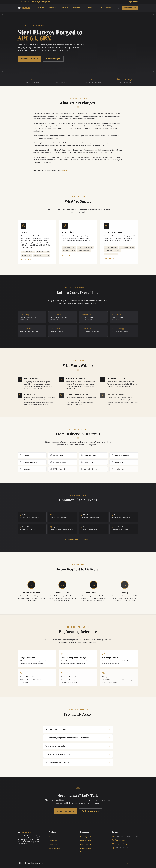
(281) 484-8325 (24, 2)
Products (41, 8)
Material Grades (86, 848)
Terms (129, 864)
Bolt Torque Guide (86, 844)
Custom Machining (55, 844)
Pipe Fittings (53, 841)
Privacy (136, 864)
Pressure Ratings (86, 841)
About (100, 8)
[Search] (118, 8)
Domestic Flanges (55, 848)
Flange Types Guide (87, 837)
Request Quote (133, 2)
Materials (65, 8)
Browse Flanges (53, 59)
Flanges (52, 837)
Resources (90, 8)
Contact (108, 8)
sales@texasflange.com (41, 2)
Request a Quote (29, 59)
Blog (82, 852)
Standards (53, 8)
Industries (77, 8)
